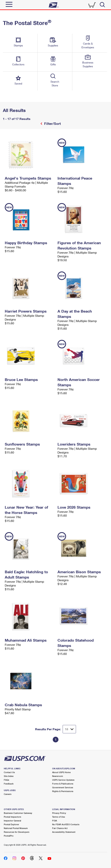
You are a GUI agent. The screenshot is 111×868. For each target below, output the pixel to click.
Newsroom (58, 776)
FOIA (55, 821)
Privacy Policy (59, 813)
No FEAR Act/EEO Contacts (66, 824)
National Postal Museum (16, 828)
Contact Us (9, 772)
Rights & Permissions (63, 791)
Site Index (9, 776)
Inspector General (12, 821)
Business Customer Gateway (18, 813)
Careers (8, 794)
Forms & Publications (63, 784)
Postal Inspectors (12, 817)
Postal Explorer (11, 824)
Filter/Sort (52, 124)
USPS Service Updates (63, 780)
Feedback (9, 784)
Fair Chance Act (60, 828)
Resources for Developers (17, 832)
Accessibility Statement (64, 832)
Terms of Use (59, 817)
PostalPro (9, 836)
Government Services (63, 787)
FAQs (6, 780)
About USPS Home (61, 772)
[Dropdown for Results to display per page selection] (69, 729)
